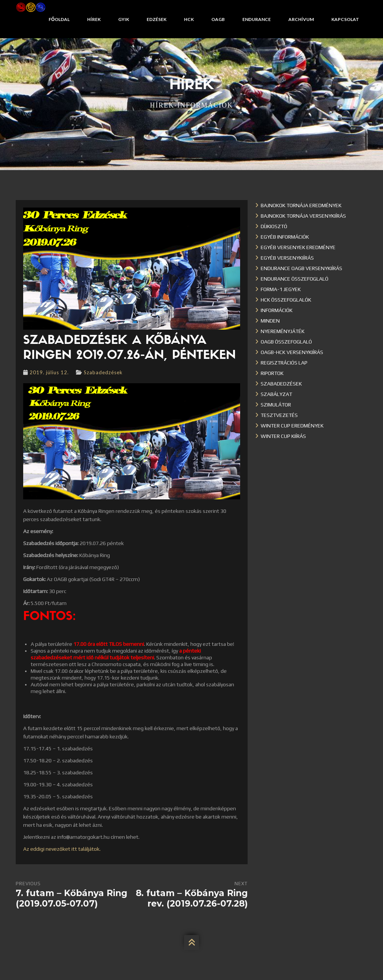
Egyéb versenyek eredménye (298, 247)
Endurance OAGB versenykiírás (301, 268)
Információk (277, 310)
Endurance (257, 19)
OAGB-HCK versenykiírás (292, 352)
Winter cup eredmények (292, 426)
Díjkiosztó (274, 226)
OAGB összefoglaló (286, 342)
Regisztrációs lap (284, 363)
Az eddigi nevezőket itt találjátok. (62, 849)
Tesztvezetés (279, 415)
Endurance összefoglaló (295, 279)
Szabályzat (276, 394)
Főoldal (59, 19)
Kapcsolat (345, 19)
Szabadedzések (103, 372)
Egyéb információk (285, 237)
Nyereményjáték (283, 331)
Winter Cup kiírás (283, 436)
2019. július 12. (49, 372)
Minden (270, 321)
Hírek (94, 19)
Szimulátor (276, 405)
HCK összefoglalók (286, 300)
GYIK (124, 19)
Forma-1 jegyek (281, 289)
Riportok (272, 373)
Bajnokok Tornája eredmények (301, 205)
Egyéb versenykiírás (287, 258)
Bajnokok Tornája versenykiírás (303, 216)
